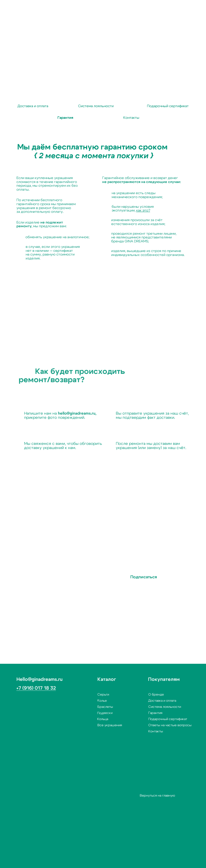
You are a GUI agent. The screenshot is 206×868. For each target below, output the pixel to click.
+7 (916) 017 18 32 (22, 688)
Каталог (93, 679)
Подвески (89, 713)
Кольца (87, 719)
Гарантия (142, 713)
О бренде (142, 695)
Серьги (90, 695)
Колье (89, 701)
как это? (130, 210)
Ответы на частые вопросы (156, 725)
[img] (89, 858)
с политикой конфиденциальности (65, 593)
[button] (21, 858)
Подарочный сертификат (154, 719)
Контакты (142, 731)
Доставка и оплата (146, 701)
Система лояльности (151, 707)
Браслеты (92, 707)
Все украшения (96, 725)
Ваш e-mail (53, 563)
